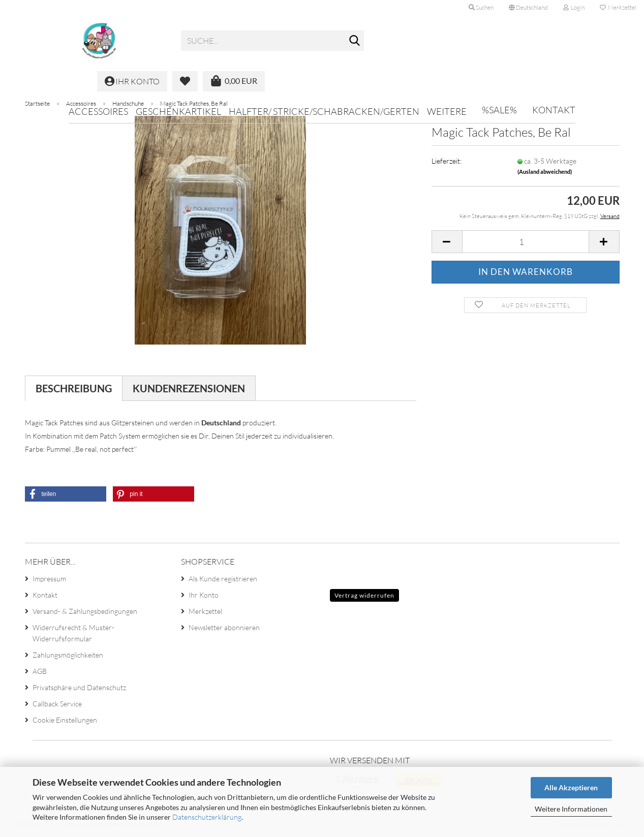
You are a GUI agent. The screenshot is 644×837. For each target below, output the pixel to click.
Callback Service (57, 704)
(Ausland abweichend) (545, 172)
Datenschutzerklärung (207, 817)
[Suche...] (354, 41)
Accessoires (98, 111)
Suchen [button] (481, 7)
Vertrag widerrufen (364, 595)
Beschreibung (74, 388)
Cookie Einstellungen (65, 720)
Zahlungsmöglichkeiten (68, 655)
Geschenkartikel (178, 111)
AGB (40, 671)
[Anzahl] (526, 242)
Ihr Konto (204, 595)
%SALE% (499, 110)
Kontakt (554, 110)
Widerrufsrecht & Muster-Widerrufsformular (73, 633)
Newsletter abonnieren (224, 627)
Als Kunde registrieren (223, 579)
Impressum (49, 579)
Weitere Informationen (571, 809)
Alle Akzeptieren (571, 787)
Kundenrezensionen (189, 388)
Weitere (447, 111)
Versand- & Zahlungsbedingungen (85, 611)
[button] (528, 8)
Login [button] (574, 7)
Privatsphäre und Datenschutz (79, 687)
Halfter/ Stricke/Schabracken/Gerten (324, 111)
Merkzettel (618, 7)
